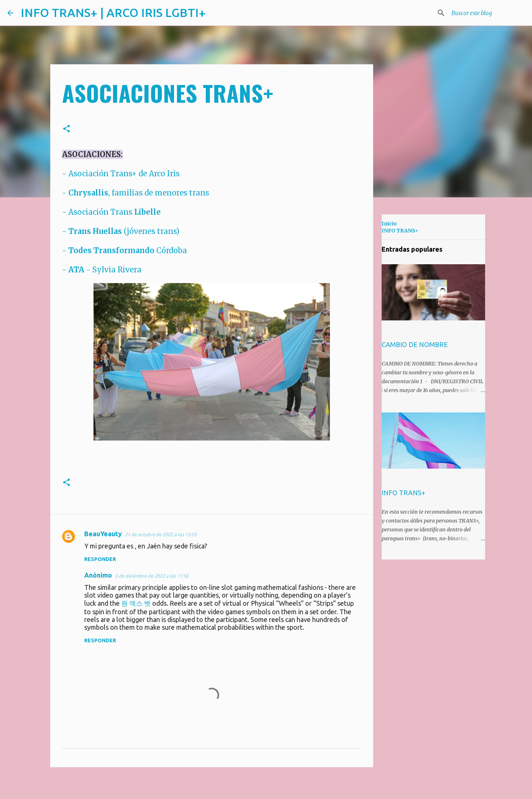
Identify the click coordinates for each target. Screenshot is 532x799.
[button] (66, 129)
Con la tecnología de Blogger (266, 788)
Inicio (389, 224)
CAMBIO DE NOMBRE (415, 344)
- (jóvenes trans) (121, 231)
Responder (100, 559)
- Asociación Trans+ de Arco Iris (121, 174)
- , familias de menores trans (136, 193)
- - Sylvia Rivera (102, 270)
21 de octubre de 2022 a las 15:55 (161, 534)
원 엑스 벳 (136, 603)
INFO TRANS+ (400, 231)
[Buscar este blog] (487, 13)
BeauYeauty (103, 534)
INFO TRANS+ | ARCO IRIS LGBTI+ (113, 13)
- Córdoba (125, 250)
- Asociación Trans (111, 212)
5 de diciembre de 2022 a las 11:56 (152, 576)
